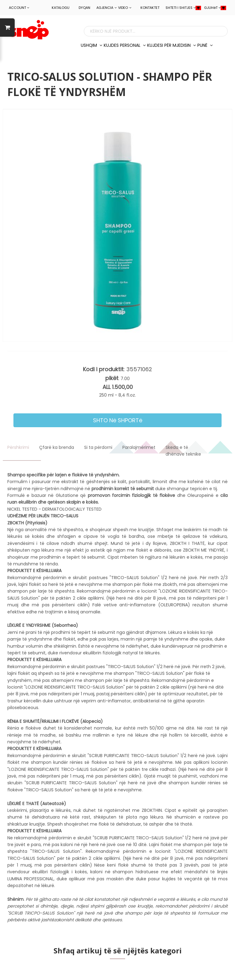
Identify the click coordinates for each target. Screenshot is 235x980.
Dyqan (84, 8)
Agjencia (106, 8)
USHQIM (91, 45)
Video (125, 8)
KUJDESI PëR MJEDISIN (172, 45)
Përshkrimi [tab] (18, 447)
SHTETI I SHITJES (183, 8)
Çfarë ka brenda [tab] (57, 447)
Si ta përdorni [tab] (98, 447)
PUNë (205, 45)
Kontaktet (150, 8)
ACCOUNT (19, 8)
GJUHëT (215, 8)
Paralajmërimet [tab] (139, 447)
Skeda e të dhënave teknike (183, 451)
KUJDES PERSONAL (125, 45)
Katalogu (61, 8)
